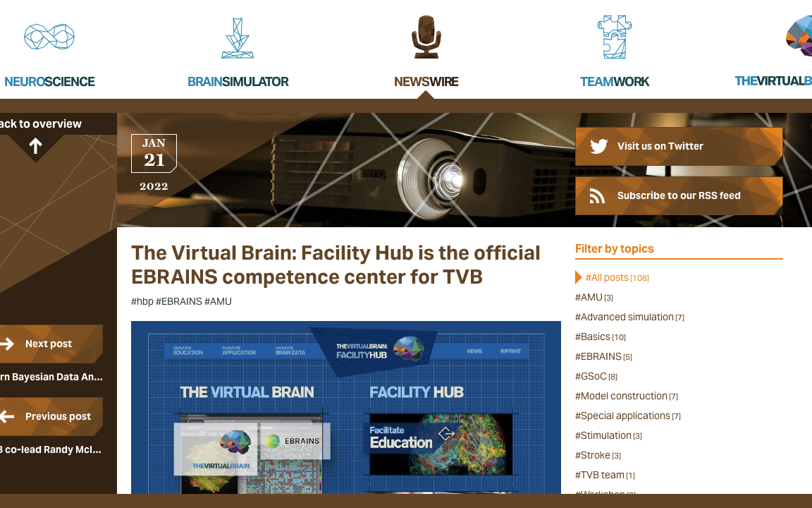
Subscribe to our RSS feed (679, 195)
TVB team (608, 475)
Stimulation (611, 435)
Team (615, 81)
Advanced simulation (633, 317)
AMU (597, 297)
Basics (603, 337)
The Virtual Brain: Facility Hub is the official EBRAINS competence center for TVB (336, 265)
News (426, 81)
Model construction (629, 396)
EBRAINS (607, 356)
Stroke (601, 455)
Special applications (631, 416)
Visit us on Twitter (660, 146)
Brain (238, 81)
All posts (620, 277)
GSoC (599, 376)
